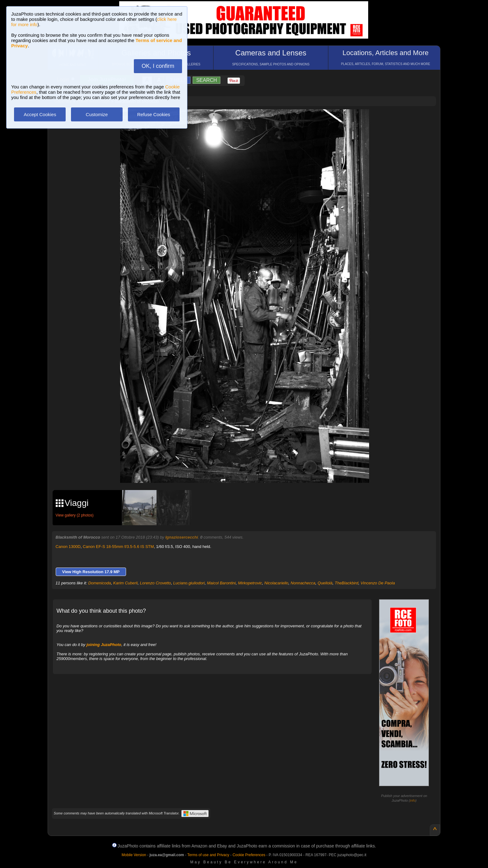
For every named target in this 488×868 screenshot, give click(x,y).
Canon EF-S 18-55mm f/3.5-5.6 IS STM (118, 547)
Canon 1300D (68, 547)
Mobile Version (134, 855)
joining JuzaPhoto (104, 645)
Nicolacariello (276, 583)
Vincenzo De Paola (378, 583)
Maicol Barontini (221, 583)
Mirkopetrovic (250, 583)
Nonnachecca (303, 583)
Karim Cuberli (126, 583)
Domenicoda (99, 583)
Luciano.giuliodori (189, 583)
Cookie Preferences (249, 855)
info (413, 800)
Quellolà (325, 583)
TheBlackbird (346, 583)
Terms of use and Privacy (208, 855)
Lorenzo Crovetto (156, 583)
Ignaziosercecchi (182, 537)
